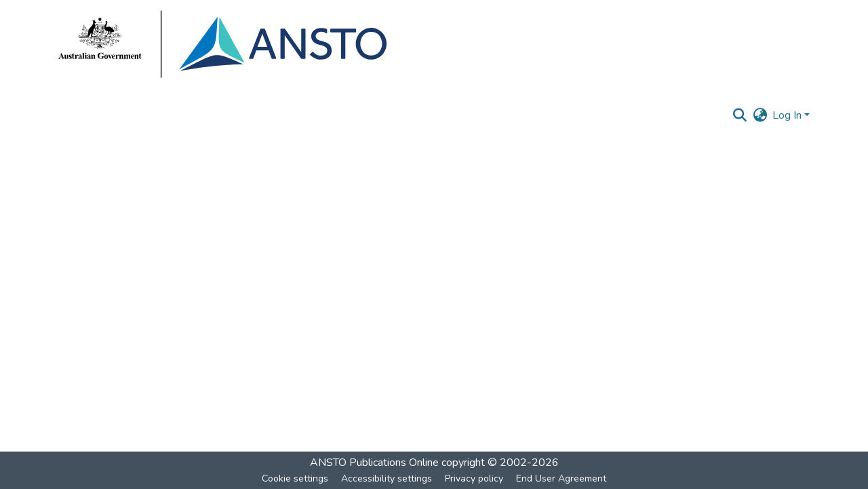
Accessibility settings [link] (387, 478)
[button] (739, 115)
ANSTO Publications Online (374, 463)
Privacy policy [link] (474, 478)
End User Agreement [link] (561, 478)
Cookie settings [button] (295, 478)
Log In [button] (788, 115)
